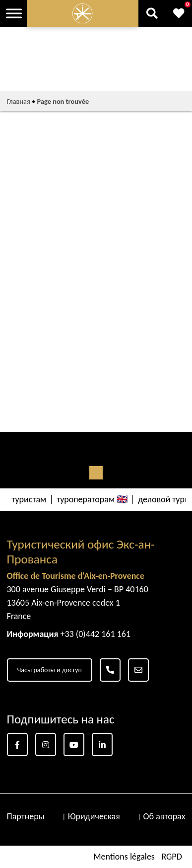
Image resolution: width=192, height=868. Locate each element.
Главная (19, 101)
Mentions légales (124, 857)
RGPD (171, 857)
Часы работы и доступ (50, 670)
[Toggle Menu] (14, 13)
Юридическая (94, 816)
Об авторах (164, 816)
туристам (29, 499)
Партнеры (26, 816)
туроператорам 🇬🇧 (92, 499)
